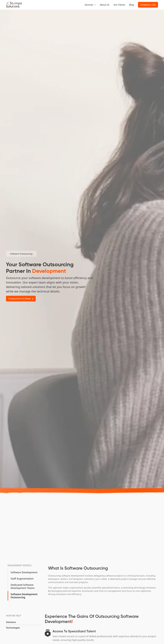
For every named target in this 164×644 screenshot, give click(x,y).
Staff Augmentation (22, 579)
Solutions (11, 622)
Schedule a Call (148, 5)
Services (90, 5)
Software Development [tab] (24, 572)
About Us (105, 5)
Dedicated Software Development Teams (23, 586)
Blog (132, 5)
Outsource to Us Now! (21, 299)
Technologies (13, 628)
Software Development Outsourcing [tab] (24, 596)
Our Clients (119, 5)
